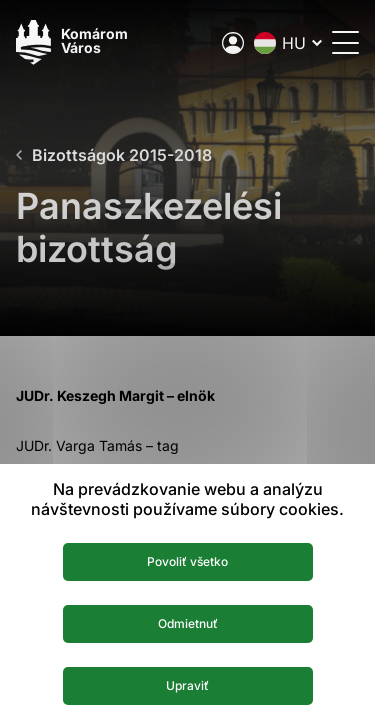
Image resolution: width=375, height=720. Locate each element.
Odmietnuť (188, 623)
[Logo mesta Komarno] (72, 42)
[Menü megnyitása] (345, 42)
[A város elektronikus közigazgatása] (233, 43)
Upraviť (187, 685)
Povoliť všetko (187, 561)
